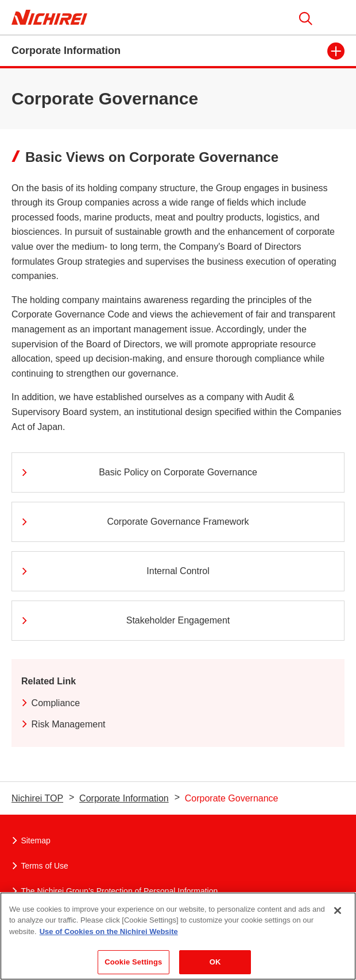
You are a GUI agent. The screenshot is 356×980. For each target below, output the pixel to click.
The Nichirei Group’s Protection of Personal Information (115, 891)
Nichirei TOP (37, 798)
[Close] (338, 911)
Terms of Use (40, 866)
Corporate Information (124, 798)
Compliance (51, 703)
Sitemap (31, 840)
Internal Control (115, 571)
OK (215, 962)
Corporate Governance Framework (134, 522)
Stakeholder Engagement (125, 620)
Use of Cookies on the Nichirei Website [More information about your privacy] (109, 931)
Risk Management (63, 724)
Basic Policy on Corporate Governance (139, 472)
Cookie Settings (133, 962)
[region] (178, 936)
